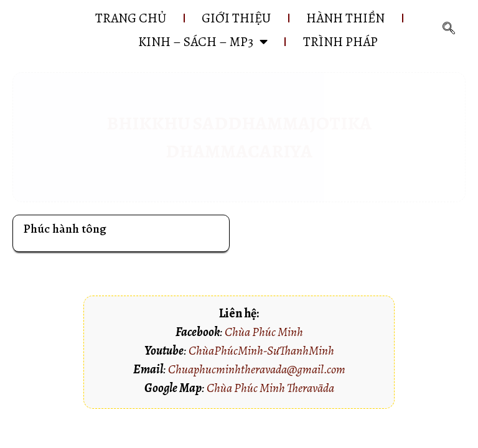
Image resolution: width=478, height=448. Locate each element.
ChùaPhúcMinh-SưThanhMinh (261, 351)
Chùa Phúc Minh (264, 332)
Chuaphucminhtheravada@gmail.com (257, 369)
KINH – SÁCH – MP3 (203, 42)
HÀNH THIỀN (345, 18)
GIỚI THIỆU (236, 18)
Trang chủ (131, 18)
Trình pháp (340, 42)
